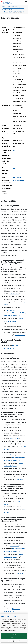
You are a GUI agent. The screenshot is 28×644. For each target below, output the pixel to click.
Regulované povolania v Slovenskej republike (13, 11)
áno (14, 150)
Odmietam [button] (14, 638)
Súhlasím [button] (14, 635)
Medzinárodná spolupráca (12, 6)
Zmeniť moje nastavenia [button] (14, 641)
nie (14, 168)
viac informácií (15, 294)
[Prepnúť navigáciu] (26, 2)
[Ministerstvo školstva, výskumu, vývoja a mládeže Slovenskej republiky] (6, 2)
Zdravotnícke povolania (8, 13)
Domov (3, 6)
